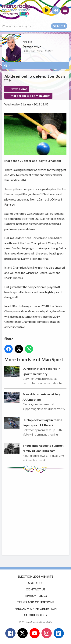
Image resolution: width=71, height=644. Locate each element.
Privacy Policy (35, 596)
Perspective (32, 47)
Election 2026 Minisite (35, 576)
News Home (19, 89)
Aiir (50, 622)
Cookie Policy (36, 615)
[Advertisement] (35, 512)
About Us (35, 583)
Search (59, 26)
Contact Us (36, 589)
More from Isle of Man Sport (30, 96)
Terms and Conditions (36, 602)
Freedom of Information (36, 608)
